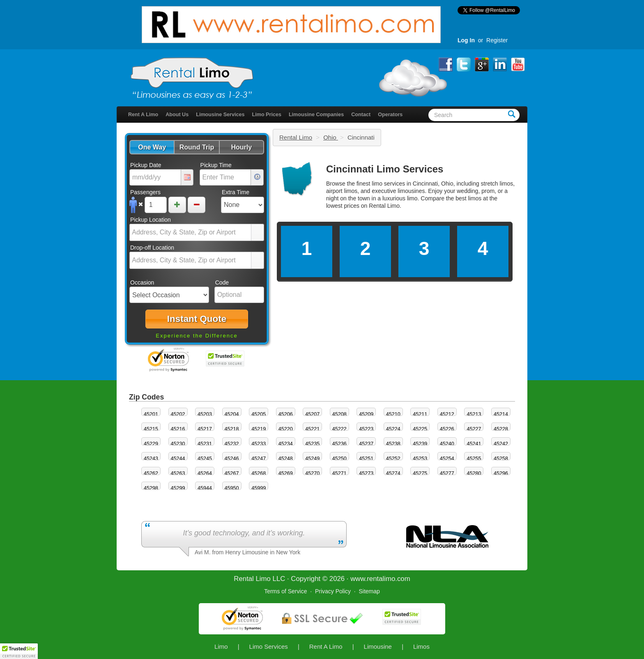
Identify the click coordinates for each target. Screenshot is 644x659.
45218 (232, 429)
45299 (178, 488)
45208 (339, 414)
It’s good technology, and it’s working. (244, 533)
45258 (501, 459)
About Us (177, 115)
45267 (232, 473)
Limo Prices (267, 115)
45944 (205, 488)
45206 (286, 414)
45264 (205, 473)
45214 (501, 414)
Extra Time (236, 192)
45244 (178, 459)
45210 (393, 414)
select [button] (258, 233)
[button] (152, 147)
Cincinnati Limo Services (385, 169)
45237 (366, 444)
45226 (447, 429)
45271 (339, 473)
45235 (312, 444)
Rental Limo (296, 137)
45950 (232, 488)
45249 (312, 459)
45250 (339, 459)
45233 (259, 444)
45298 (151, 488)
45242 (501, 444)
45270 (312, 473)
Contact (361, 115)
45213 (474, 414)
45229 (151, 444)
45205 (259, 414)
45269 (286, 473)
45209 (366, 414)
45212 (447, 414)
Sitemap (369, 591)
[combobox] (191, 232)
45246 (232, 459)
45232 (232, 444)
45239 (420, 444)
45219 (259, 429)
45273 (366, 473)
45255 (474, 459)
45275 (420, 473)
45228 (501, 429)
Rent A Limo (143, 115)
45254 (447, 459)
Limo (221, 646)
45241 (474, 444)
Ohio (331, 137)
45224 (393, 429)
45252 (393, 459)
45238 (393, 444)
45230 (178, 444)
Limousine (378, 646)
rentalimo (381, 579)
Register (497, 40)
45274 (393, 473)
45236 (339, 444)
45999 (259, 488)
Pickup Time (216, 165)
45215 (151, 429)
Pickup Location (151, 220)
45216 (178, 429)
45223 (366, 429)
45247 (259, 459)
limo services (388, 184)
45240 (447, 444)
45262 (151, 473)
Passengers (145, 192)
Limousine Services (220, 115)
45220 (286, 429)
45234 (286, 444)
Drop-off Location (152, 248)
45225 (420, 429)
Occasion (142, 282)
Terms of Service (285, 591)
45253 (420, 459)
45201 (151, 414)
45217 (205, 429)
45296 (501, 473)
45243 (151, 459)
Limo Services (269, 646)
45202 (178, 414)
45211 (420, 414)
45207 (312, 414)
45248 (286, 459)
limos (475, 198)
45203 (205, 414)
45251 (366, 459)
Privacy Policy (333, 591)
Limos (421, 646)
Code (222, 282)
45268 (259, 473)
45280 (474, 473)
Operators (390, 115)
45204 (232, 414)
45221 (312, 429)
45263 (178, 473)
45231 (205, 444)
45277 (447, 473)
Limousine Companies (316, 115)
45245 (205, 459)
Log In (466, 40)
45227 (474, 429)
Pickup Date (146, 165)
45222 (339, 429)
